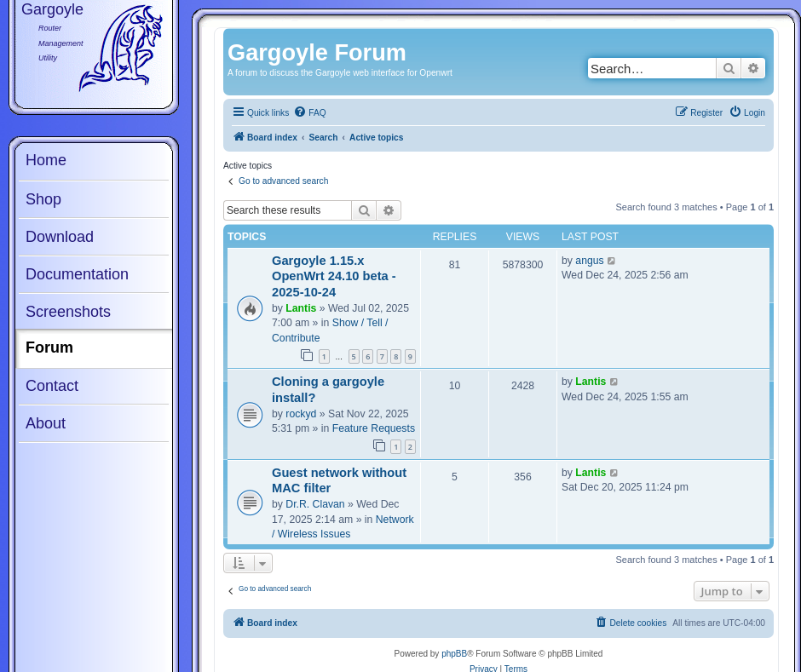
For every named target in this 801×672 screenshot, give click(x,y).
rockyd (301, 414)
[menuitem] (309, 113)
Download (60, 237)
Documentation (77, 274)
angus (589, 261)
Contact (52, 386)
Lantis (301, 308)
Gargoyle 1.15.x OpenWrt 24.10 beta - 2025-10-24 (334, 276)
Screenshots (68, 312)
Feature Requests (374, 428)
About (46, 423)
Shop (43, 199)
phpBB (454, 654)
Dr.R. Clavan (315, 504)
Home (46, 160)
